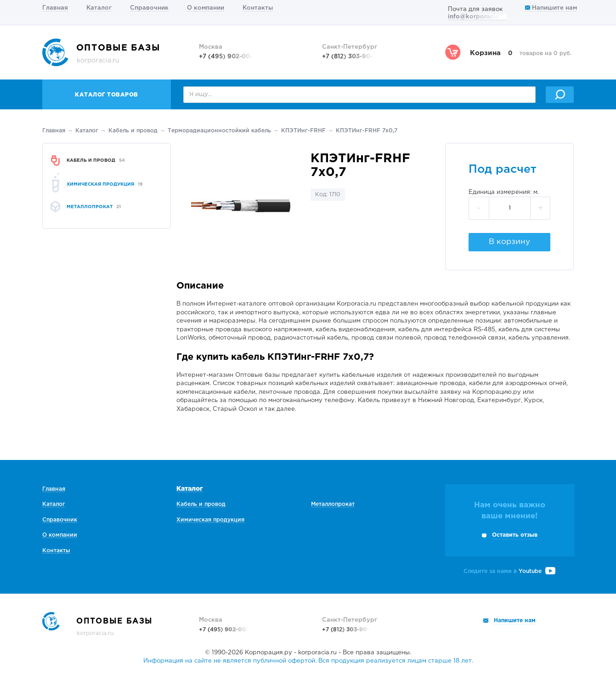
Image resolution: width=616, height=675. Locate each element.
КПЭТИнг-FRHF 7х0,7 (367, 131)
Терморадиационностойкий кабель (219, 131)
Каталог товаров (107, 95)
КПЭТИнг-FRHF (303, 131)
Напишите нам (551, 8)
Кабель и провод (133, 131)
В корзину (509, 242)
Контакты (258, 8)
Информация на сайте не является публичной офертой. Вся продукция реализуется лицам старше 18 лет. (308, 661)
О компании (206, 8)
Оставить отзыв (515, 535)
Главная (55, 8)
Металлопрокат (333, 504)
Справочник (149, 8)
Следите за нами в (509, 571)
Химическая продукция (210, 520)
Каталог (99, 8)
